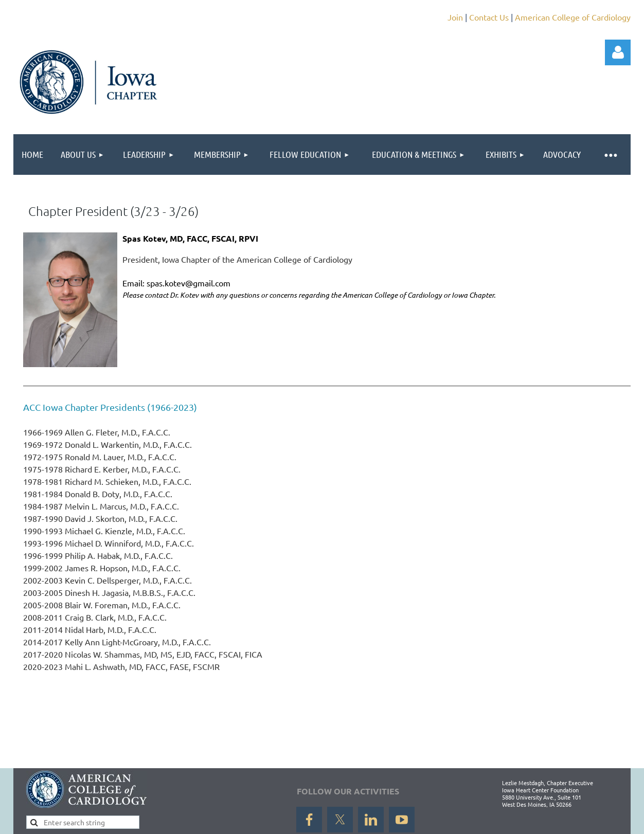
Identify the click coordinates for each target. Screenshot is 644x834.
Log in (618, 52)
